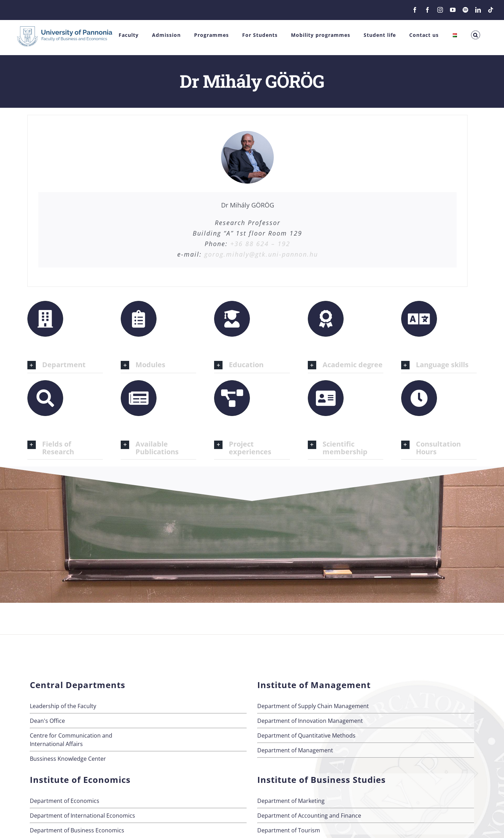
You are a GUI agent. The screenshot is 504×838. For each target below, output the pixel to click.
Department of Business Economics (77, 830)
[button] (476, 35)
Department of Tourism (289, 830)
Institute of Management (314, 685)
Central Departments (78, 685)
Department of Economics (65, 801)
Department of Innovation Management (310, 721)
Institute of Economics (80, 780)
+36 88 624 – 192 (260, 244)
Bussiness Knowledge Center (68, 759)
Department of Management (295, 750)
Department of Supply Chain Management (313, 706)
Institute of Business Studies (321, 780)
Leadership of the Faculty (63, 706)
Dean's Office (47, 721)
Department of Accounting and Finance (309, 816)
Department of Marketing (291, 801)
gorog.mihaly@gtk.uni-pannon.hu (261, 254)
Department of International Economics (82, 816)
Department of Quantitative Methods (306, 735)
